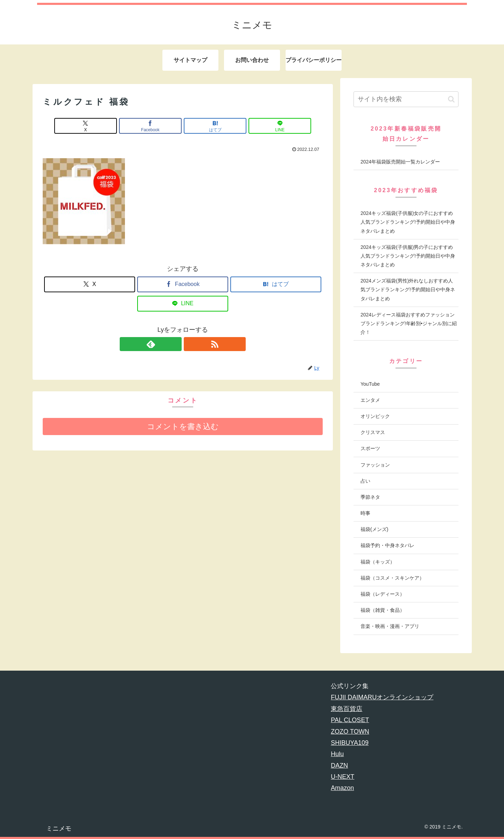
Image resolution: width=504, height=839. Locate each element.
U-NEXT (342, 777)
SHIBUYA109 (350, 743)
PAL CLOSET (350, 720)
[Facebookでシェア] (159, 126)
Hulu (337, 754)
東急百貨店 (346, 709)
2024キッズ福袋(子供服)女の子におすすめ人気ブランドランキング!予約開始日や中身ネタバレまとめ (408, 222)
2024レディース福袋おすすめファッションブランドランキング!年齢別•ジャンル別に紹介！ (409, 323)
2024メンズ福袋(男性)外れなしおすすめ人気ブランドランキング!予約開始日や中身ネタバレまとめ (408, 289)
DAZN (339, 765)
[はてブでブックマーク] (206, 126)
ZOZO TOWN (350, 732)
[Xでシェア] (112, 126)
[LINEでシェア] (253, 126)
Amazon (342, 788)
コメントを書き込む (183, 427)
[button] (451, 99)
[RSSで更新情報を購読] (191, 344)
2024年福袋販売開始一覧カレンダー (400, 162)
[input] (406, 99)
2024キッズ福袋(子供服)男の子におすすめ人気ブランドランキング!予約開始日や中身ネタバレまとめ (408, 256)
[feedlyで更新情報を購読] (175, 344)
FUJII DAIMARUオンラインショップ (382, 697)
